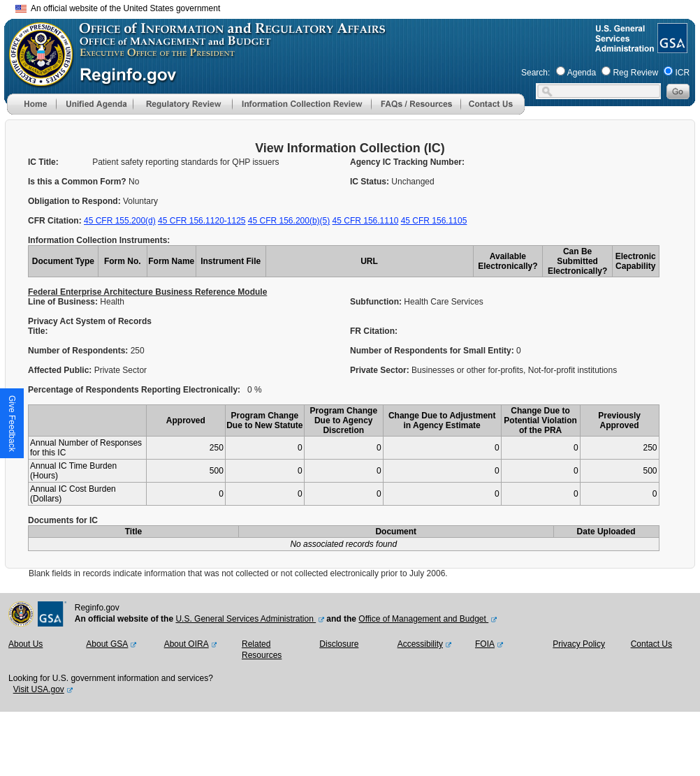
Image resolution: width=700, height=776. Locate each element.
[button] (94, 104)
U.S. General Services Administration (246, 619)
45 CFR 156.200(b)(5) (289, 221)
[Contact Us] (493, 112)
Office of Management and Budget (423, 619)
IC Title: (43, 162)
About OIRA (187, 644)
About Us (25, 644)
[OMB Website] (36, 80)
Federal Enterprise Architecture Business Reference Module (147, 292)
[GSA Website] (671, 47)
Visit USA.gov (39, 689)
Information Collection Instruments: (99, 240)
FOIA (485, 644)
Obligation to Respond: (75, 201)
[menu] (94, 104)
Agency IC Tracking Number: (407, 162)
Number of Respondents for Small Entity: (433, 351)
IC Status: (371, 182)
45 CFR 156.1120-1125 (202, 221)
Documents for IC (63, 520)
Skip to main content (358, 7)
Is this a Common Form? (78, 182)
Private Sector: (381, 370)
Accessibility (420, 644)
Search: (535, 73)
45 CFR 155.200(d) (120, 221)
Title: (39, 331)
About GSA (107, 644)
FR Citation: (374, 331)
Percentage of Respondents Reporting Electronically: (134, 390)
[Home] (31, 112)
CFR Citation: (56, 221)
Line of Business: (64, 302)
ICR (682, 73)
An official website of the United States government (118, 8)
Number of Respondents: (79, 351)
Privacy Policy (579, 644)
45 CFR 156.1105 (434, 221)
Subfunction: (377, 302)
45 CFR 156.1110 (366, 221)
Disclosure (339, 644)
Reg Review (635, 73)
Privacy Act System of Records (90, 321)
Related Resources (262, 650)
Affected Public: (61, 370)
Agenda (582, 73)
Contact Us (651, 644)
